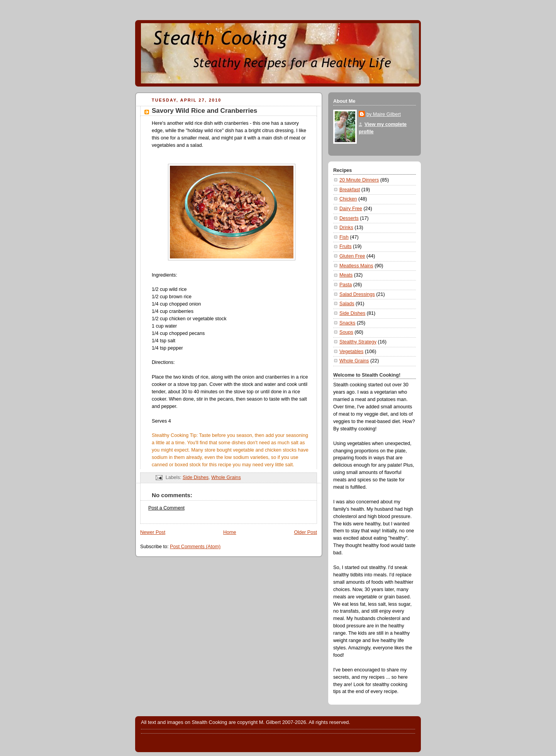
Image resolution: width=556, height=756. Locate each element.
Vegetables (351, 352)
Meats (346, 275)
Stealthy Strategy (358, 342)
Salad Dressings (357, 294)
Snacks (347, 323)
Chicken (348, 199)
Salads (347, 304)
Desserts (349, 218)
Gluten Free (352, 256)
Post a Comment (166, 508)
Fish (344, 237)
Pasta (346, 285)
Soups (346, 332)
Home (230, 532)
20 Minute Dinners (359, 180)
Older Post (305, 532)
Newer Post (153, 532)
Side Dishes (196, 477)
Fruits (346, 246)
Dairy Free (351, 209)
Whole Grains (226, 477)
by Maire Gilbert (384, 114)
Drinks (346, 228)
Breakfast (350, 190)
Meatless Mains (356, 266)
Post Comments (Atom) (195, 547)
